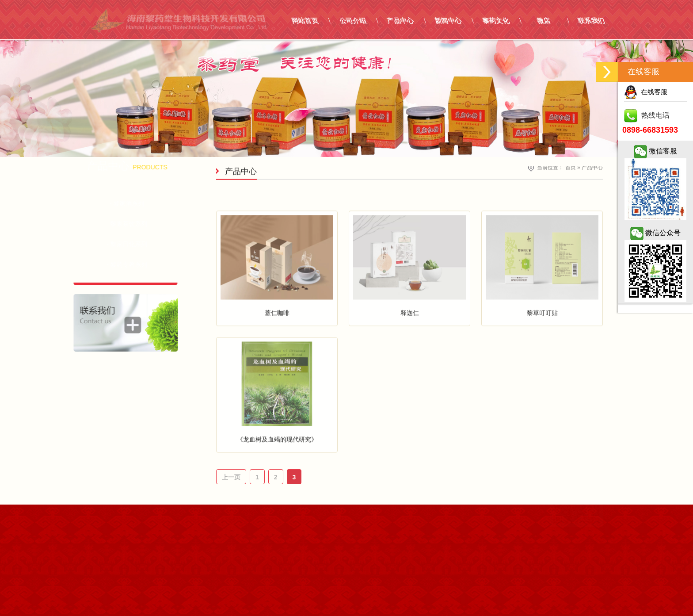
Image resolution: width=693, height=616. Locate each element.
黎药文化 (555, 21)
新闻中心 (508, 21)
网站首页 (364, 21)
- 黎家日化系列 (105, 244)
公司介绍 (412, 21)
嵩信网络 (121, 525)
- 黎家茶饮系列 (105, 224)
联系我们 (651, 21)
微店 (603, 21)
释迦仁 (410, 336)
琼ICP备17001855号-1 (121, 513)
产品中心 (460, 21)
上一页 (231, 477)
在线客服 (646, 92)
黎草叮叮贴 (542, 336)
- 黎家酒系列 (105, 203)
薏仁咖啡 (277, 336)
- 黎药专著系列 (105, 264)
